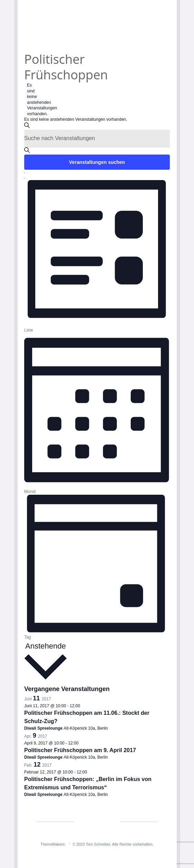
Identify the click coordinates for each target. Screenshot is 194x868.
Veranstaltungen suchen (97, 162)
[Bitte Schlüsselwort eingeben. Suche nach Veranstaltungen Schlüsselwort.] (97, 139)
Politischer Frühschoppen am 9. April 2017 (80, 750)
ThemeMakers (53, 844)
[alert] (30, 100)
